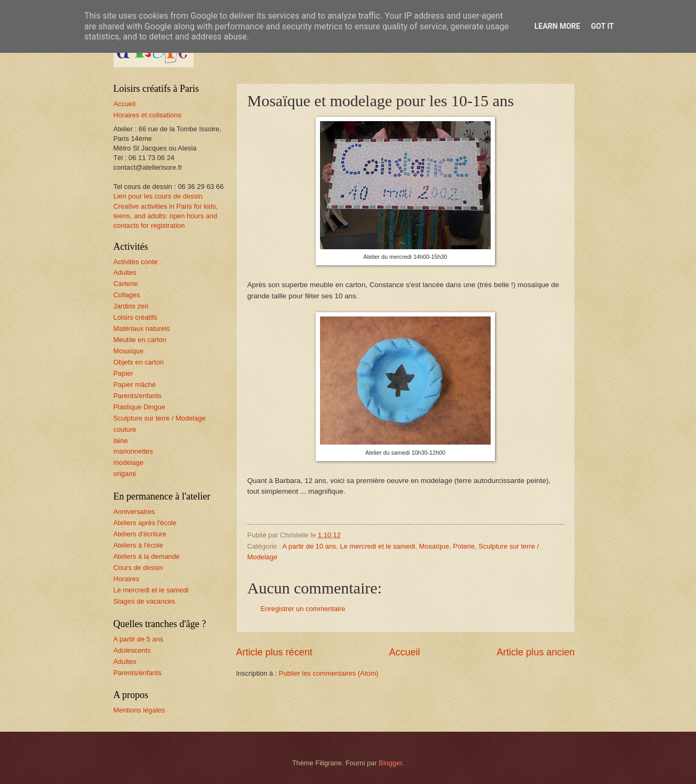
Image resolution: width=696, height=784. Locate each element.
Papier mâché (135, 385)
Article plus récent (274, 652)
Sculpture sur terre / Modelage (160, 418)
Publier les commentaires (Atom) (329, 673)
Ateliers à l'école (138, 545)
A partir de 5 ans (139, 639)
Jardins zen (131, 306)
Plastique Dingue (139, 407)
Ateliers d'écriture (140, 534)
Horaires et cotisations (147, 115)
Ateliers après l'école (145, 523)
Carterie (126, 284)
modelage (129, 462)
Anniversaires (134, 512)
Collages (127, 295)
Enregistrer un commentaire (303, 609)
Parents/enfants (138, 396)
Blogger (390, 763)
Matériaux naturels (142, 328)
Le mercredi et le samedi (377, 546)
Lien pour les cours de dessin (158, 196)
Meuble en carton (140, 340)
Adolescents (132, 650)
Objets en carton (139, 362)
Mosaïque (434, 546)
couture (125, 429)
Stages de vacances (145, 601)
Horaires (127, 579)
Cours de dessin (138, 568)
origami (125, 474)
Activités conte (136, 262)
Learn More (557, 26)
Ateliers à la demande (147, 556)
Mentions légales (139, 710)
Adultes (125, 272)
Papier (123, 373)
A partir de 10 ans (309, 546)
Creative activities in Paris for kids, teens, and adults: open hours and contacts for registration (166, 216)
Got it (602, 26)
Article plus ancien (535, 652)
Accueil (404, 652)
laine (121, 441)
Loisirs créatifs (135, 317)
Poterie (464, 546)
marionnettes (133, 451)
